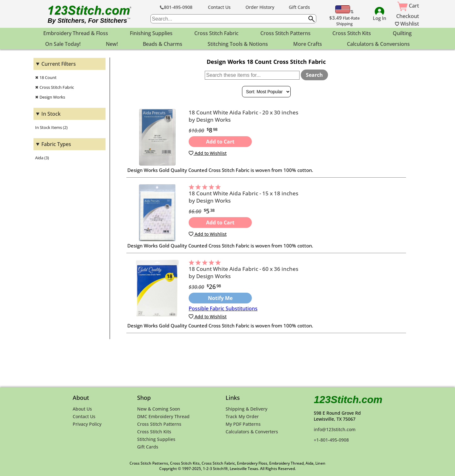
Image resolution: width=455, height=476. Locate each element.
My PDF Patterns (243, 424)
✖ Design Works (50, 97)
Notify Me (220, 298)
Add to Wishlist (208, 153)
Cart (408, 6)
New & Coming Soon (159, 409)
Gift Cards (299, 7)
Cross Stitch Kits (154, 432)
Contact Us (219, 7)
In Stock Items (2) (51, 127)
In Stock (51, 114)
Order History (260, 7)
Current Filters (59, 64)
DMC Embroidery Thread (163, 416)
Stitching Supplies (156, 439)
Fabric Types (56, 144)
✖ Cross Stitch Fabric (55, 87)
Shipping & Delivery (246, 409)
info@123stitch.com (335, 429)
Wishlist (407, 24)
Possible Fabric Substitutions (223, 308)
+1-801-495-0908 (331, 440)
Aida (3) (42, 158)
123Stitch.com (348, 400)
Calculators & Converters (252, 432)
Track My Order (242, 416)
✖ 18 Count (46, 77)
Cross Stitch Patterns (159, 424)
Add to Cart (220, 142)
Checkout (408, 16)
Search (314, 75)
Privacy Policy (87, 424)
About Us (82, 409)
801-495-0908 (176, 7)
